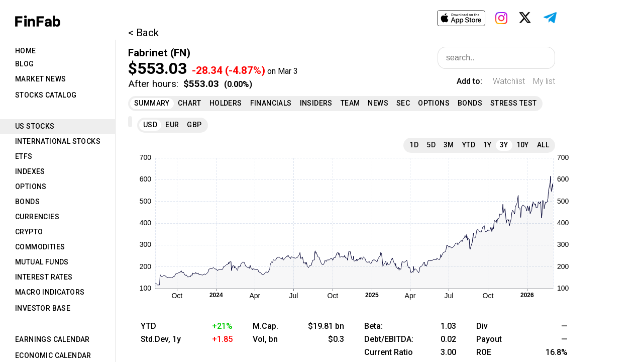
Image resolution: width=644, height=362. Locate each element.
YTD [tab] (469, 145)
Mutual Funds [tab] (42, 262)
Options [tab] (31, 187)
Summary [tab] (152, 103)
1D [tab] (414, 145)
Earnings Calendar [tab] (52, 339)
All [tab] (543, 145)
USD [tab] (150, 125)
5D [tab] (431, 145)
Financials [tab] (271, 103)
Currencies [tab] (37, 217)
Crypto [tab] (29, 232)
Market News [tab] (40, 79)
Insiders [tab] (316, 103)
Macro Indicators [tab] (50, 292)
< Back (143, 33)
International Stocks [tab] (58, 141)
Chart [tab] (190, 103)
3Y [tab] (504, 145)
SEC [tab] (403, 103)
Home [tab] (26, 51)
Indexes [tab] (30, 171)
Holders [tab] (226, 103)
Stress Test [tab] (513, 103)
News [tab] (378, 103)
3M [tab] (449, 145)
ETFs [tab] (24, 156)
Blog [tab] (25, 64)
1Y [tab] (488, 145)
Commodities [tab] (40, 247)
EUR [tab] (172, 125)
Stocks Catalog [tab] (46, 95)
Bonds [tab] (27, 202)
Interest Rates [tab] (44, 277)
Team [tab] (350, 103)
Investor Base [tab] (43, 308)
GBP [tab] (194, 125)
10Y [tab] (523, 145)
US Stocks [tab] (35, 126)
